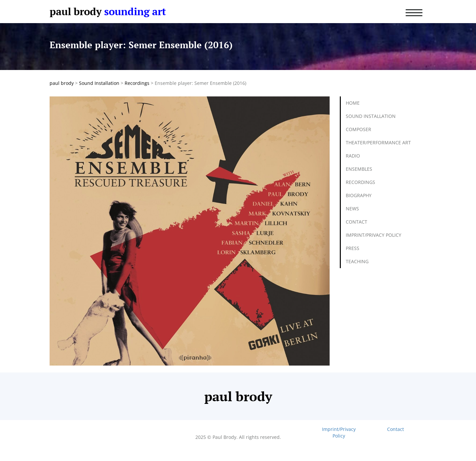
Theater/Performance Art (378, 142)
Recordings (360, 182)
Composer (358, 129)
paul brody (76, 11)
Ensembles (359, 169)
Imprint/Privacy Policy (374, 235)
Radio (353, 156)
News (352, 209)
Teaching (357, 261)
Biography (359, 195)
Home (353, 103)
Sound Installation (371, 116)
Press (353, 248)
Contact (357, 222)
